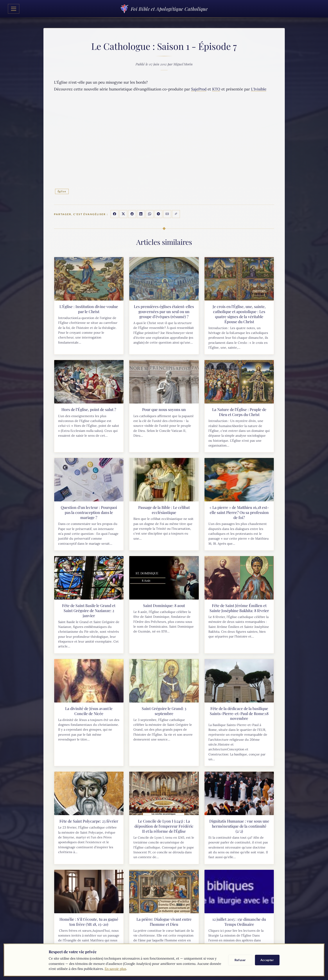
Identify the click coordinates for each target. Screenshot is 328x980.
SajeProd (199, 89)
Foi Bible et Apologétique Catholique (164, 9)
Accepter (267, 960)
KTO (216, 89)
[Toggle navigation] (14, 9)
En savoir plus (115, 969)
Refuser (240, 960)
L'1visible (259, 89)
